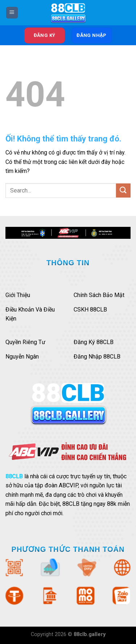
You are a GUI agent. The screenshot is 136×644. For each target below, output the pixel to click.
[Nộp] (123, 190)
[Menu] (12, 13)
